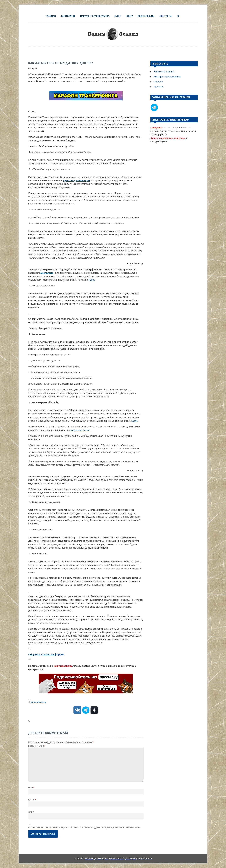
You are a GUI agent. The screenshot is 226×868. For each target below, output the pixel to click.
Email (32, 800)
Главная (51, 16)
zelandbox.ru (38, 702)
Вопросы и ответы (164, 72)
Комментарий (37, 746)
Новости (158, 82)
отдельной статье (80, 430)
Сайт (31, 812)
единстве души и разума (77, 180)
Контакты (166, 16)
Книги (130, 16)
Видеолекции (146, 16)
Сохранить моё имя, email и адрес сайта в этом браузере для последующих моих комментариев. (84, 828)
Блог (118, 16)
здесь (92, 280)
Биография (68, 16)
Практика (159, 87)
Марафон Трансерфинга (95, 16)
